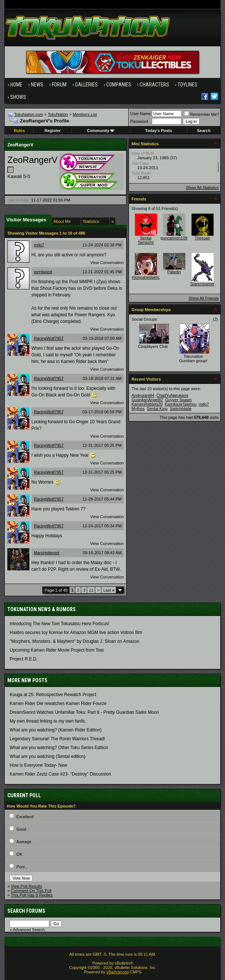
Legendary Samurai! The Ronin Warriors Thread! (57, 739)
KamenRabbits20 (147, 404)
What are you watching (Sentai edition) (47, 756)
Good (22, 829)
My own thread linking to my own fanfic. (48, 721)
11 (91, 590)
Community (101, 131)
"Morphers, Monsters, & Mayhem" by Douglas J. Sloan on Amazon (74, 641)
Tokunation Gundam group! (193, 359)
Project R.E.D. (24, 659)
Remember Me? (202, 114)
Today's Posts (159, 131)
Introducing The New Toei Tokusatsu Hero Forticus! (59, 624)
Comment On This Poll (31, 891)
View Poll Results (26, 886)
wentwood (43, 272)
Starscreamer (202, 284)
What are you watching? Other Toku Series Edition (59, 748)
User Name (140, 114)
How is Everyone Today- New (38, 765)
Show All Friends (204, 298)
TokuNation (58, 114)
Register (53, 131)
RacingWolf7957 (49, 338)
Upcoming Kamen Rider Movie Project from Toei (57, 650)
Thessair (202, 238)
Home (16, 85)
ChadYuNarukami (172, 395)
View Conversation (107, 263)
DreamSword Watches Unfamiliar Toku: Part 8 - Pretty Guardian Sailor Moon (84, 712)
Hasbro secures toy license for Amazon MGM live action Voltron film (76, 632)
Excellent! (25, 817)
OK (19, 854)
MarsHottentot (47, 553)
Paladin (174, 272)
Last (109, 590)
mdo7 (39, 245)
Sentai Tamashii (146, 240)
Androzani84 (143, 395)
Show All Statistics (202, 188)
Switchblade (181, 409)
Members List (85, 114)
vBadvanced (117, 972)
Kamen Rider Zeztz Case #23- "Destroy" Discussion (60, 774)
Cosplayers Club (153, 346)
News (37, 85)
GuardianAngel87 (147, 400)
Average (24, 842)
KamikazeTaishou (181, 404)
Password (139, 121)
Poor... (22, 867)
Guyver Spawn (178, 400)
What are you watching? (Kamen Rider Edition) (56, 730)
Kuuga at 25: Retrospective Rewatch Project (53, 695)
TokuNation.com (29, 114)
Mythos (138, 409)
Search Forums (26, 911)
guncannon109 (174, 238)
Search (204, 131)
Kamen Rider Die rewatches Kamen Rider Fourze (58, 703)
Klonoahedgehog (147, 277)
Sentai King (157, 409)
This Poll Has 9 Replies (32, 895)
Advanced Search (29, 930)
